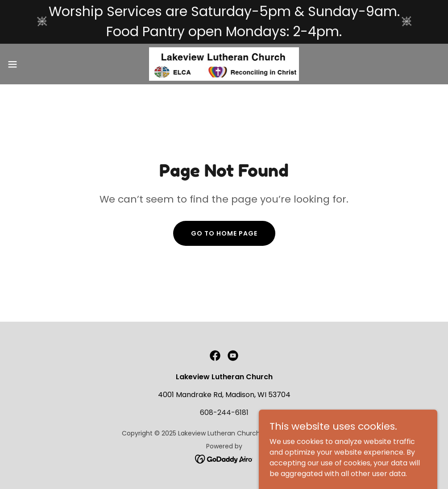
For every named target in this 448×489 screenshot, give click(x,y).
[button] (37, 64)
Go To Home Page (224, 233)
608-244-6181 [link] (224, 412)
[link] (224, 64)
